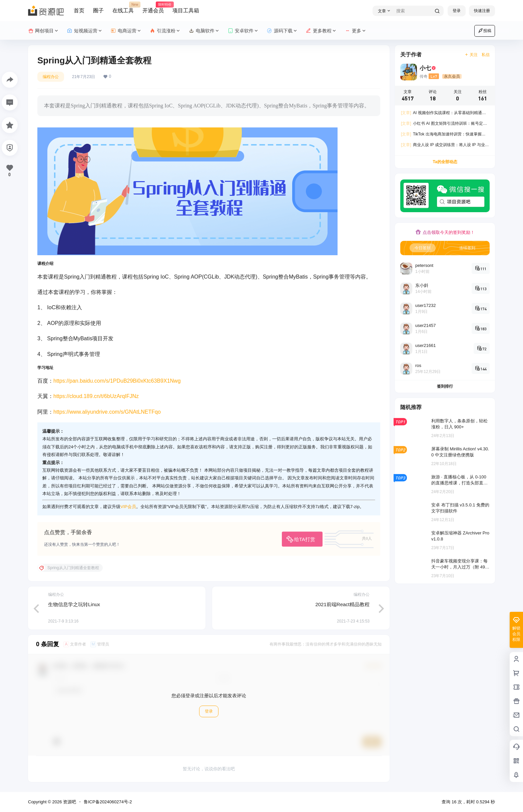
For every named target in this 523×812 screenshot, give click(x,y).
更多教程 (321, 31)
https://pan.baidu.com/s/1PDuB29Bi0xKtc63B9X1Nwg (117, 381)
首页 (79, 11)
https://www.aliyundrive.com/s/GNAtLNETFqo (107, 412)
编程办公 (51, 77)
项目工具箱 (186, 11)
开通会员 (153, 8)
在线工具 (123, 8)
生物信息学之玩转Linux (74, 604)
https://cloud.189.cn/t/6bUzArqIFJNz (96, 396)
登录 (457, 11)
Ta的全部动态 (445, 162)
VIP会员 (128, 507)
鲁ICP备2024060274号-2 (108, 802)
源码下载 (282, 31)
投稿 (485, 31)
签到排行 (445, 386)
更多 (356, 31)
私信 (486, 55)
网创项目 (44, 31)
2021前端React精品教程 (342, 604)
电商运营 (126, 31)
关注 (471, 55)
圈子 (98, 11)
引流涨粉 (165, 31)
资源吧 (69, 802)
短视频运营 (85, 31)
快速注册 (482, 11)
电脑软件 (204, 31)
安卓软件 (243, 31)
